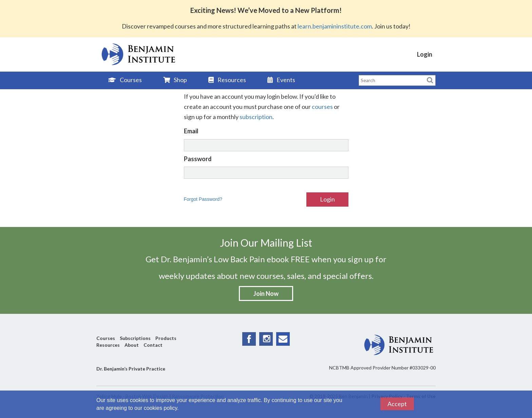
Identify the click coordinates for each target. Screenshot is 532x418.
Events (281, 80)
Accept (397, 404)
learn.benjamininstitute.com (335, 26)
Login (425, 54)
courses (322, 107)
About (132, 345)
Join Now (266, 293)
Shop (175, 80)
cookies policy (160, 408)
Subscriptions (135, 338)
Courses (125, 80)
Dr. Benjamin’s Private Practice (131, 369)
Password (198, 159)
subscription (256, 117)
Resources (227, 80)
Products (166, 338)
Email (191, 131)
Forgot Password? (203, 199)
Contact (153, 345)
